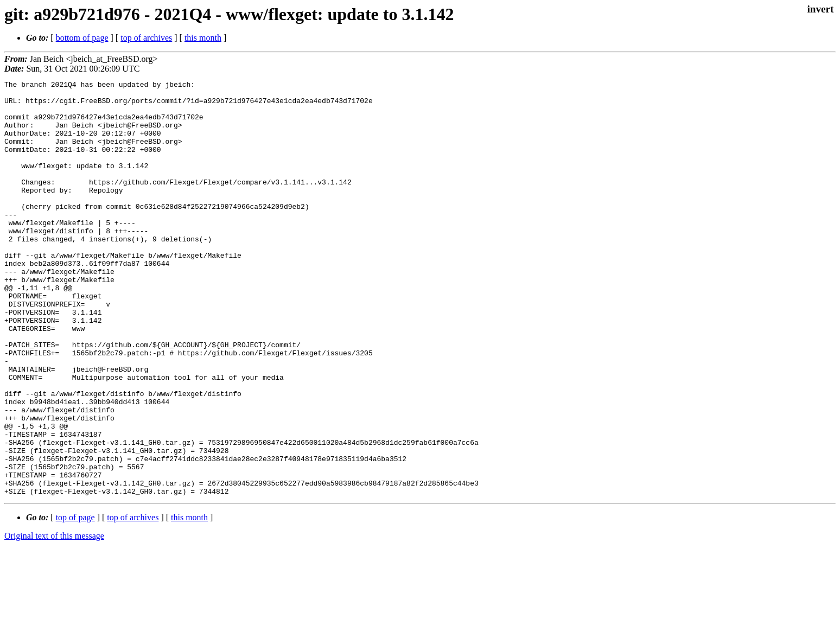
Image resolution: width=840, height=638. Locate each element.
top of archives (146, 38)
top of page (75, 600)
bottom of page (82, 38)
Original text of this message (54, 619)
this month (203, 38)
